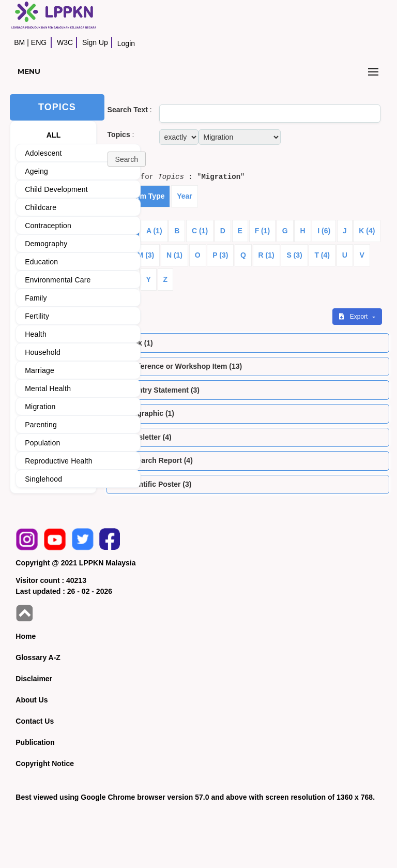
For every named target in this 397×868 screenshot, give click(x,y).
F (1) (263, 231)
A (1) (154, 231)
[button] (127, 159)
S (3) (294, 255)
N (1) (174, 255)
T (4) (322, 255)
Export (354, 317)
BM (19, 42)
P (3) (220, 255)
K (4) (367, 231)
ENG (39, 42)
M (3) (146, 255)
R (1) (266, 255)
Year (185, 196)
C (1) (200, 231)
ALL (54, 135)
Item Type (148, 196)
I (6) (324, 231)
